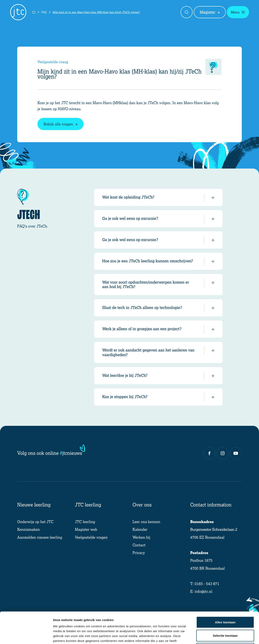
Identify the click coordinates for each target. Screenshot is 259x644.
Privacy (139, 553)
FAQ (44, 12)
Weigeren (225, 617)
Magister (210, 12)
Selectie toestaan (225, 604)
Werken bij (141, 537)
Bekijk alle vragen (61, 124)
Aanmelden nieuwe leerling (40, 537)
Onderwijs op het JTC (35, 522)
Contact (139, 545)
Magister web (86, 529)
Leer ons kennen (146, 522)
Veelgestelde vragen (91, 537)
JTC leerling (85, 522)
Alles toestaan (225, 591)
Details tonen (219, 636)
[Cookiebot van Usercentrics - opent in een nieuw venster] (26, 636)
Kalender (140, 529)
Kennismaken (29, 529)
